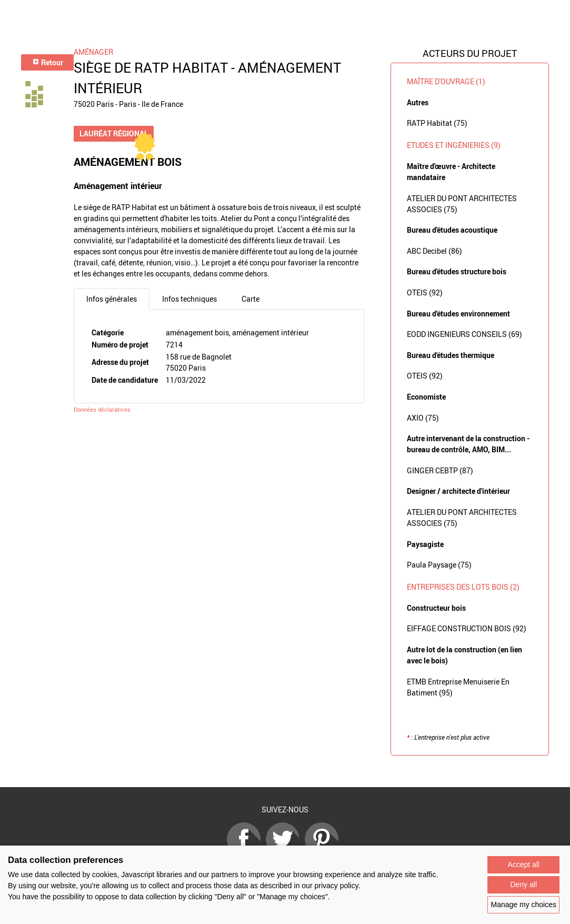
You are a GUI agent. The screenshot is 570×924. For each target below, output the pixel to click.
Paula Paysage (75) (439, 565)
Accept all (523, 865)
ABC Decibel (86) (434, 251)
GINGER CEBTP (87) (440, 470)
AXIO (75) (423, 418)
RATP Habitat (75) (437, 123)
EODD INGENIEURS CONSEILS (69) (464, 334)
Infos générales (112, 299)
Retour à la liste (285, 772)
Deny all (523, 885)
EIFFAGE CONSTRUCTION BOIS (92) (467, 628)
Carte (251, 299)
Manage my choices (523, 905)
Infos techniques (189, 299)
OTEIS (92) (425, 292)
